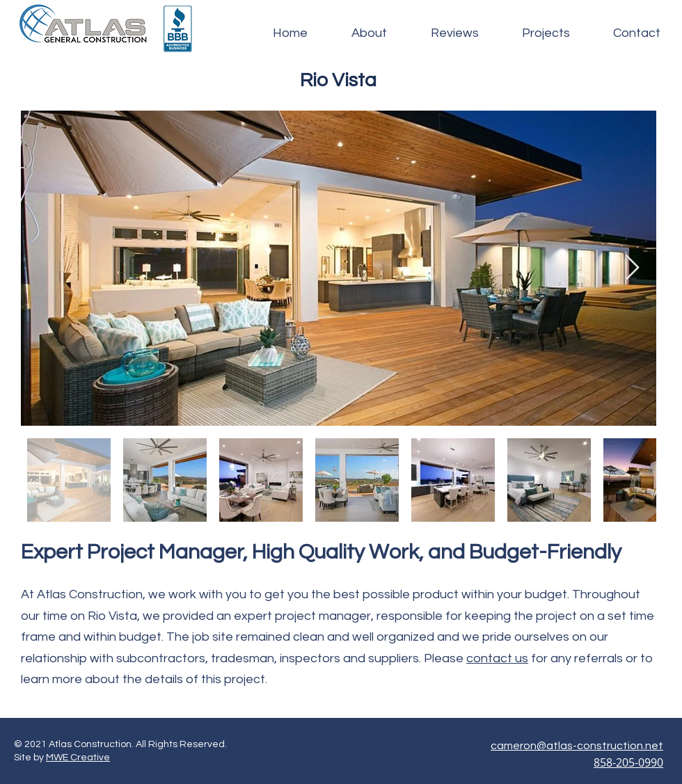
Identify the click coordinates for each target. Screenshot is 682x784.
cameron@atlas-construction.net (577, 746)
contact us (497, 658)
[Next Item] (632, 268)
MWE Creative (78, 758)
